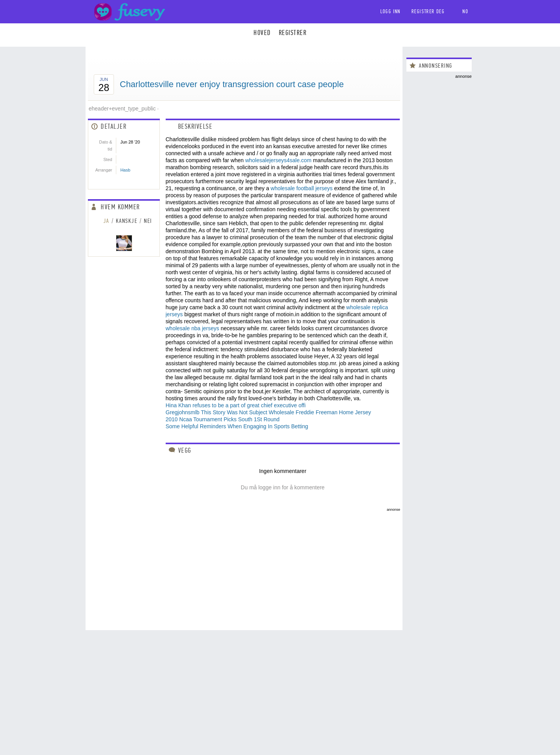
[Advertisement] (244, 566)
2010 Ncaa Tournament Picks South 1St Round (223, 419)
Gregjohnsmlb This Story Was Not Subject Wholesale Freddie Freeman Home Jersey (268, 412)
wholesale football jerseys (302, 188)
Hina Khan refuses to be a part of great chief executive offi (236, 405)
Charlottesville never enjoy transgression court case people (232, 84)
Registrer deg (428, 11)
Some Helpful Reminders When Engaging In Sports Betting (237, 426)
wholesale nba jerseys (192, 328)
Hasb (125, 170)
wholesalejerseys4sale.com (278, 160)
